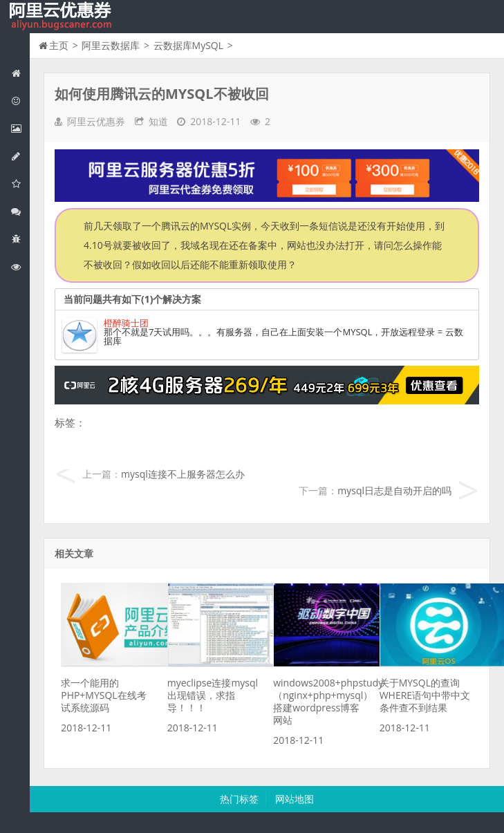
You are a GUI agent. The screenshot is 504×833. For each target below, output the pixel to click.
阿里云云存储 (20, 184)
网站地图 (295, 799)
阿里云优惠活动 (20, 101)
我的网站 (62, 17)
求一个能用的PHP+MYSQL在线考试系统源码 (103, 695)
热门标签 (239, 799)
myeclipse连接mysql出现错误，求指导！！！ (213, 695)
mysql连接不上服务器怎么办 (183, 474)
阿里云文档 (20, 266)
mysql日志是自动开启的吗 (394, 490)
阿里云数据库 (20, 156)
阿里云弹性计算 (20, 128)
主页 (59, 45)
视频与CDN (20, 211)
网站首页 (20, 73)
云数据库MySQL (188, 45)
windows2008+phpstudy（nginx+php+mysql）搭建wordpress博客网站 (328, 701)
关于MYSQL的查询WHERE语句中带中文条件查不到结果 (425, 695)
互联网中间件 (20, 239)
